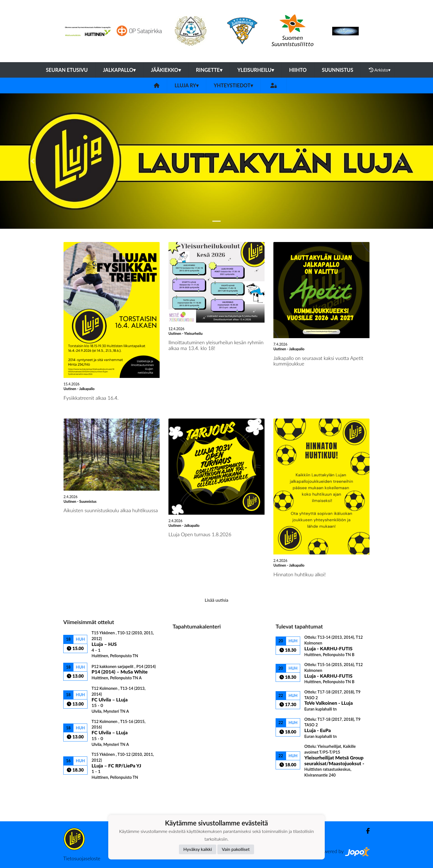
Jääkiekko (166, 70)
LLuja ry (187, 85)
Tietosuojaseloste (82, 858)
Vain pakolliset (236, 849)
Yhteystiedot (233, 85)
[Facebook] (366, 831)
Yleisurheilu (256, 70)
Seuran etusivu (67, 70)
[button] (32, 161)
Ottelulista (77, 789)
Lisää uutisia (216, 600)
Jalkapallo (119, 70)
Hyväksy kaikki (198, 849)
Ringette (209, 70)
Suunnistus (337, 70)
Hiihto (298, 70)
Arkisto (380, 70)
